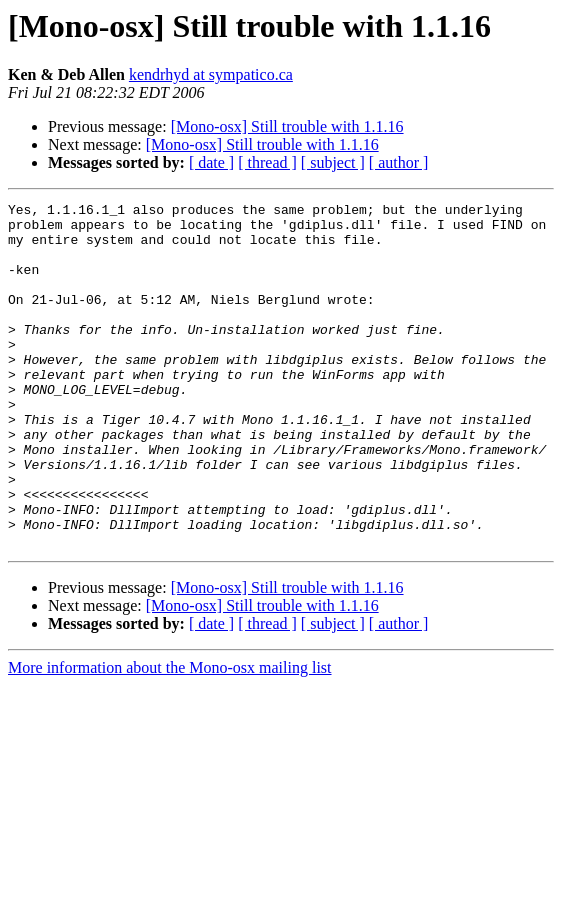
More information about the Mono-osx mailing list (170, 736)
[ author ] (399, 162)
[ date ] (211, 162)
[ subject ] (333, 162)
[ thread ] (267, 162)
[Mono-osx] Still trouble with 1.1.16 (287, 126)
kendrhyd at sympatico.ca (211, 74)
